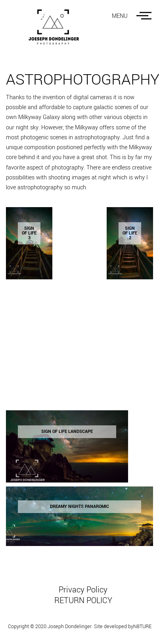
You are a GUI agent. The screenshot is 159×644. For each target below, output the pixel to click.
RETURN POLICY (83, 601)
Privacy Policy (83, 590)
